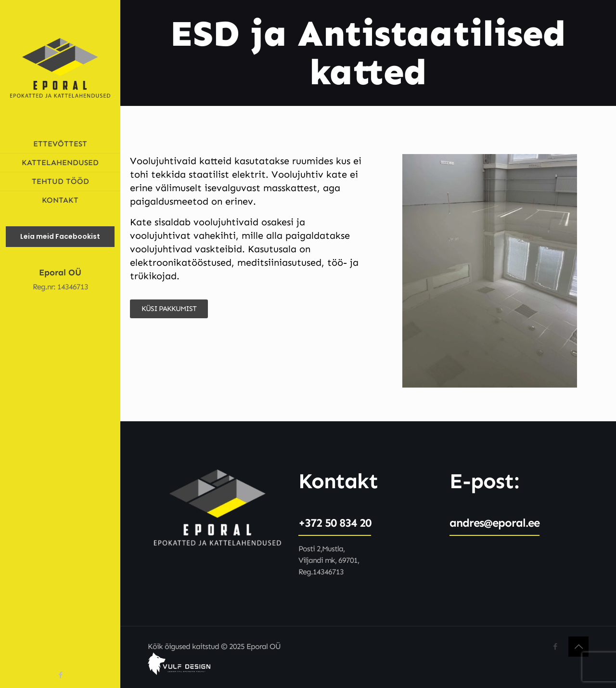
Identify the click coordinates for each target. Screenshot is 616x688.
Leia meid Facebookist (60, 236)
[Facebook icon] (60, 675)
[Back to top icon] (578, 647)
